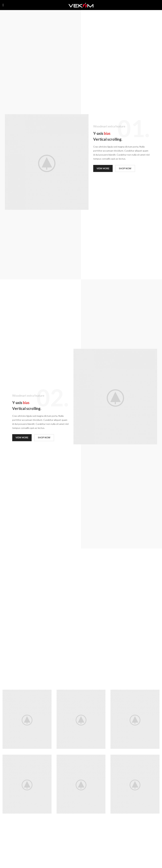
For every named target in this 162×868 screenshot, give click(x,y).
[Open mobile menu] (3, 5)
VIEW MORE (103, 168)
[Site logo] (81, 5)
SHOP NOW (125, 168)
